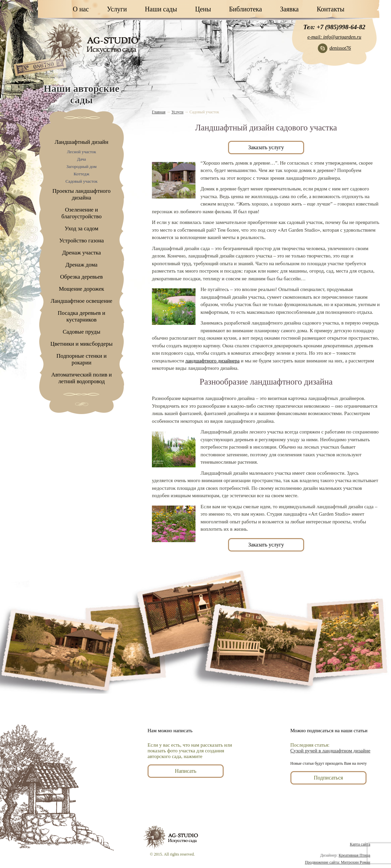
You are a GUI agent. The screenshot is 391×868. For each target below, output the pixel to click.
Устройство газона (81, 241)
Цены (203, 9)
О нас (81, 9)
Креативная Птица (354, 855)
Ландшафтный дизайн (81, 142)
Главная (159, 112)
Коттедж (82, 174)
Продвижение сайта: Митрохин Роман (338, 862)
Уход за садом (82, 228)
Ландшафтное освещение (81, 301)
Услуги (117, 9)
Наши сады (161, 9)
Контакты (330, 9)
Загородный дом (81, 166)
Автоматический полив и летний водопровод (82, 378)
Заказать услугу (266, 147)
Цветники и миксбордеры (81, 344)
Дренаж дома (81, 265)
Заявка (289, 9)
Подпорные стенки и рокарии (81, 359)
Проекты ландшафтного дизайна (81, 194)
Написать (186, 771)
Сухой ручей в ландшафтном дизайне (330, 751)
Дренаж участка (81, 253)
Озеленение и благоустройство (81, 213)
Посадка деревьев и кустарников (81, 316)
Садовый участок (81, 181)
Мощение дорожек (82, 289)
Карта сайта (360, 844)
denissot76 (340, 48)
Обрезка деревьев (81, 277)
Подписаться (328, 778)
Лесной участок (81, 152)
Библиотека (245, 9)
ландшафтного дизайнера (212, 361)
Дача (81, 159)
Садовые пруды (81, 332)
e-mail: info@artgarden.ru (334, 37)
